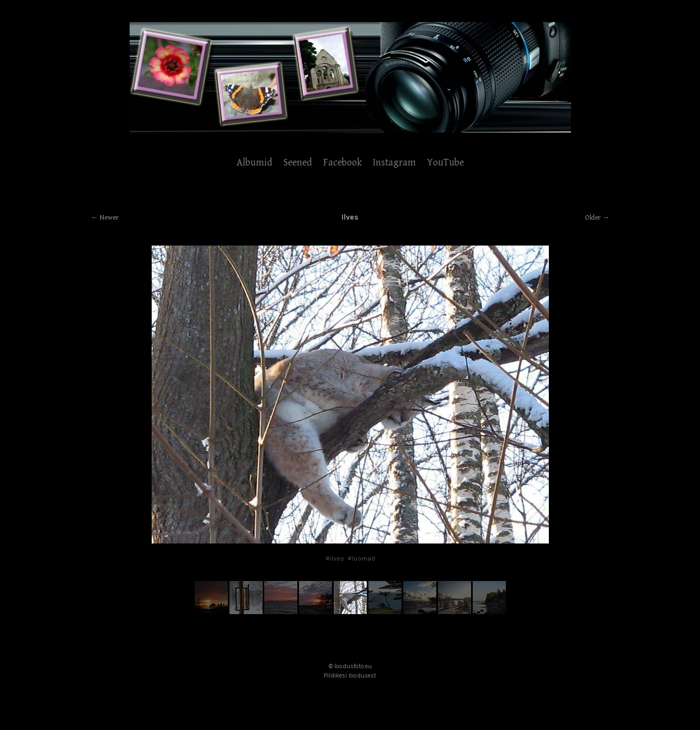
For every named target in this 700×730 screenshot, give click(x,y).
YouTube (445, 162)
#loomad (361, 558)
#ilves (335, 558)
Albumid (255, 162)
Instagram (394, 162)
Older (593, 218)
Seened (298, 162)
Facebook (343, 162)
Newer (109, 218)
